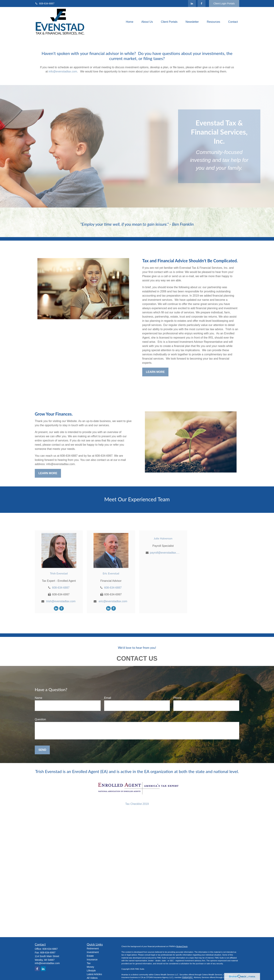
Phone (177, 698)
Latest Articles (94, 974)
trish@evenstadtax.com (61, 601)
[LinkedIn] (192, 3)
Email (108, 698)
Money (91, 967)
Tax (89, 963)
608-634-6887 (45, 3)
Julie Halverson (163, 538)
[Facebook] (202, 3)
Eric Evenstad (111, 573)
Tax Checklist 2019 (137, 804)
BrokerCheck (182, 946)
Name (39, 698)
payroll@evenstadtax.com (165, 553)
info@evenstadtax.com (63, 71)
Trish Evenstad (59, 573)
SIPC (191, 977)
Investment (93, 952)
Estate (90, 956)
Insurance (92, 960)
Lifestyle (91, 971)
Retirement (93, 949)
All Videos (92, 978)
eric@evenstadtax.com (113, 601)
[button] (130, 22)
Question (40, 719)
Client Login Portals (224, 3)
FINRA (185, 977)
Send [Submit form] (42, 750)
